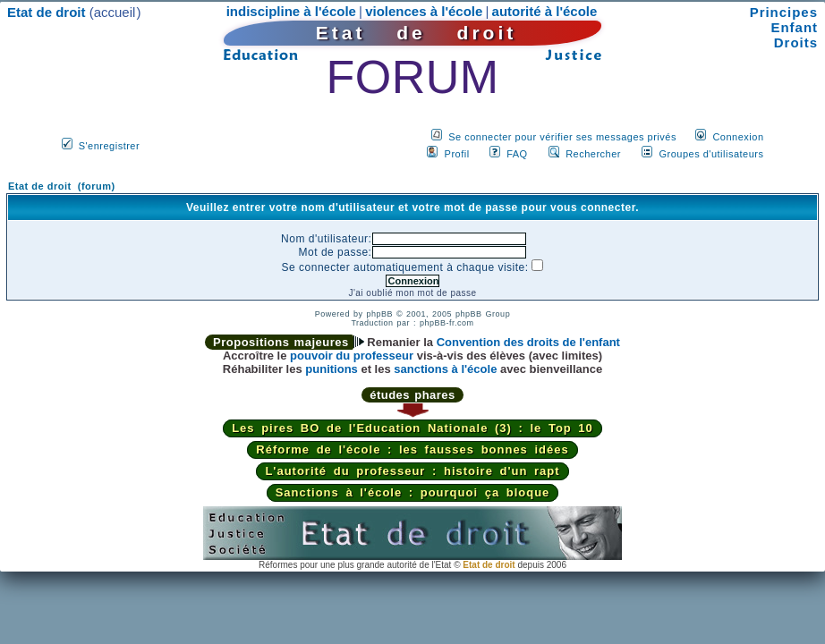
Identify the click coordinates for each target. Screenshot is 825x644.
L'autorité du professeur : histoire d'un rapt (412, 471)
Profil (457, 154)
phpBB (379, 314)
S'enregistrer (110, 146)
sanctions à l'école (445, 369)
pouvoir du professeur (352, 356)
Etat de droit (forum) (62, 186)
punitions (332, 369)
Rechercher (593, 154)
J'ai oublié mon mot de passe (412, 293)
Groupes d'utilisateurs (711, 154)
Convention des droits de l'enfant (528, 342)
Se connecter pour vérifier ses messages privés (562, 137)
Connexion (738, 137)
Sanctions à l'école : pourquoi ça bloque (413, 492)
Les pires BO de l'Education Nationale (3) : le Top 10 (412, 428)
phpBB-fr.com (447, 323)
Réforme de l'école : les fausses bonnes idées (412, 449)
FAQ (517, 154)
